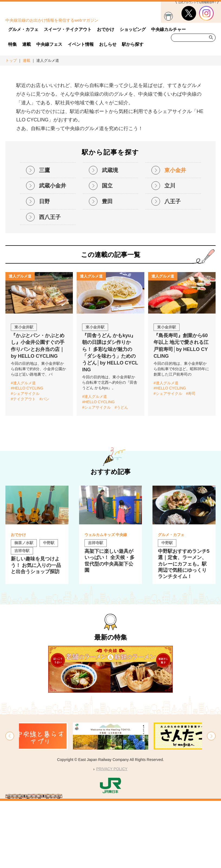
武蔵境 (110, 237)
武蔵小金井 (53, 253)
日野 (44, 269)
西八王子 (50, 284)
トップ (11, 60)
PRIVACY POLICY (112, 836)
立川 (170, 253)
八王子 (173, 269)
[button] (10, 803)
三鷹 (44, 237)
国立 (107, 253)
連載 (27, 60)
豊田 (107, 269)
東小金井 (175, 237)
